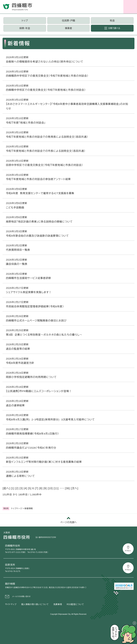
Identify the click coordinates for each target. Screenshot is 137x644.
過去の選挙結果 (15, 405)
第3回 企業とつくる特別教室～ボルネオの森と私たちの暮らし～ (44, 335)
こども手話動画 (15, 207)
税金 (112, 21)
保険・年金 (25, 28)
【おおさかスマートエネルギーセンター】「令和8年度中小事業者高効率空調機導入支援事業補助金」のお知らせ (67, 106)
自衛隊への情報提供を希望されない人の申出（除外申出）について (45, 62)
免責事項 (58, 604)
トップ (25, 21)
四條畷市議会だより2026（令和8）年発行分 (31, 448)
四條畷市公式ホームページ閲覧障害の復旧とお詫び (36, 321)
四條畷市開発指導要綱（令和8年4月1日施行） (32, 434)
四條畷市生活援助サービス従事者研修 (28, 278)
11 (56, 488)
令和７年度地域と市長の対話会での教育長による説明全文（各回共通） (47, 137)
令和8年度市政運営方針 (20, 363)
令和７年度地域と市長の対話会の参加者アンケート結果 (38, 179)
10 (50, 488)
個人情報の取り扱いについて (35, 604)
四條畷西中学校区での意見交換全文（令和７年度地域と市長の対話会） (47, 76)
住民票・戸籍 (68, 21)
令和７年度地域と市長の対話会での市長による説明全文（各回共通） (46, 151)
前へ (6, 488)
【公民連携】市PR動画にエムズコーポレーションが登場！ (39, 391)
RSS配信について (75, 604)
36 (67, 488)
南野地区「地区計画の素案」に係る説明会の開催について (39, 222)
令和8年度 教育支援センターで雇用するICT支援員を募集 (40, 193)
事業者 (68, 28)
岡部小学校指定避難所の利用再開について (31, 377)
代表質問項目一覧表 (18, 250)
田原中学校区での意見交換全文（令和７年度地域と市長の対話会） (44, 165)
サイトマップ (11, 604)
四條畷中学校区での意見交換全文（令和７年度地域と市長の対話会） (46, 90)
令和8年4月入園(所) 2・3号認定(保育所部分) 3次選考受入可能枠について (50, 420)
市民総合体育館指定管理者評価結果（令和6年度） (35, 306)
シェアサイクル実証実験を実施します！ (29, 292)
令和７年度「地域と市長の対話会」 (26, 123)
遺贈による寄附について (20, 476)
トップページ (17, 509)
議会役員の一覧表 (17, 264)
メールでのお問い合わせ (21, 596)
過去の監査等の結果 (18, 349)
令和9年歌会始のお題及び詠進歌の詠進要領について (37, 236)
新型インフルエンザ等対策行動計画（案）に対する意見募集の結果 (44, 462)
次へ (75, 488)
